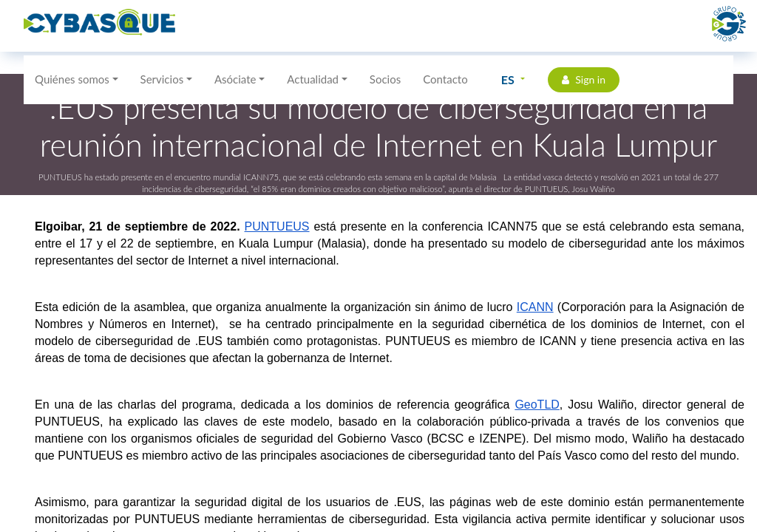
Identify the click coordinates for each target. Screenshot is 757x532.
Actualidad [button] (313, 79)
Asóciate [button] (235, 79)
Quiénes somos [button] (72, 79)
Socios (385, 79)
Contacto (445, 79)
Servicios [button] (162, 79)
